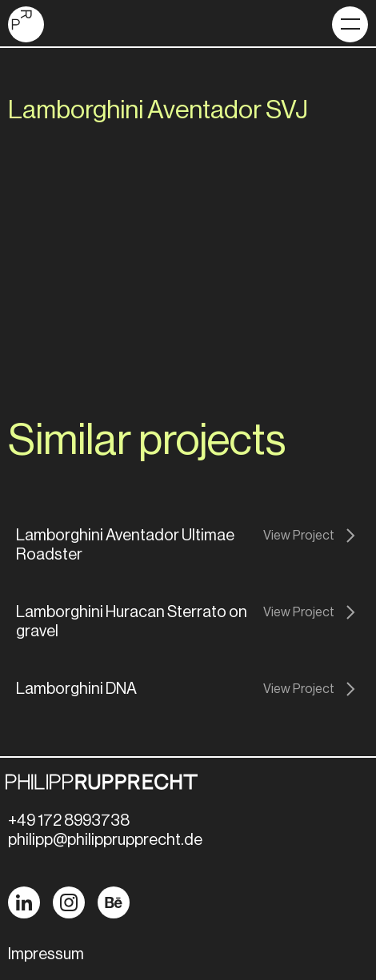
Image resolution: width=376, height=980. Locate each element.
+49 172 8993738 (69, 821)
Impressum (46, 954)
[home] (26, 24)
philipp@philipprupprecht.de (105, 840)
